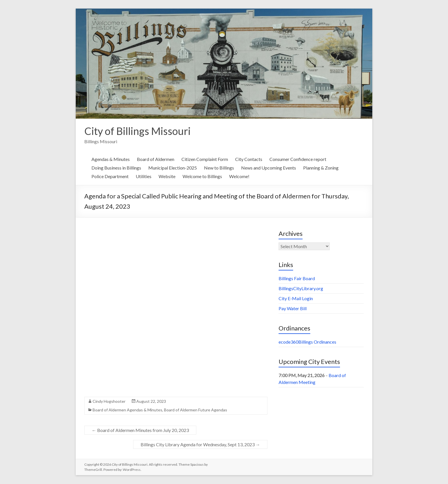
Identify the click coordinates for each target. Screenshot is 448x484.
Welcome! (239, 177)
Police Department (110, 177)
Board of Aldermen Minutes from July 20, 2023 (140, 430)
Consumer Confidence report (298, 159)
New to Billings (219, 168)
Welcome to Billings (202, 177)
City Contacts (249, 159)
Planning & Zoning (321, 168)
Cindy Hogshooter (109, 402)
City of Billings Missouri (137, 131)
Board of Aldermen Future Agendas (196, 410)
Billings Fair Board (297, 279)
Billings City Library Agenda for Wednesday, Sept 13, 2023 (200, 445)
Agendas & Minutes (111, 159)
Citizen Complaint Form (205, 159)
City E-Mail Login (296, 299)
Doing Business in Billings (116, 168)
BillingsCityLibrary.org (301, 289)
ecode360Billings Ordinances (307, 342)
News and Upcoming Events (269, 168)
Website (167, 177)
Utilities (144, 177)
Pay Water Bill (293, 309)
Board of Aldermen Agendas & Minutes (127, 410)
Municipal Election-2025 (173, 168)
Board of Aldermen (156, 159)
